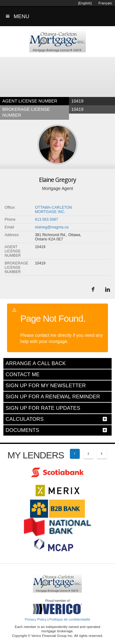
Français (105, 3)
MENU (22, 16)
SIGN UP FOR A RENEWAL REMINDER (53, 397)
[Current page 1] (75, 454)
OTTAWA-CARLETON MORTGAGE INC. (54, 210)
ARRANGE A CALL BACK (36, 363)
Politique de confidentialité (70, 619)
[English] (85, 3)
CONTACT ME (23, 374)
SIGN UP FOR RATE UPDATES (43, 408)
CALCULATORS (25, 419)
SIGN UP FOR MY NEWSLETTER (46, 386)
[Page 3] (102, 454)
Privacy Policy (36, 619)
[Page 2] (88, 454)
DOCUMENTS (22, 430)
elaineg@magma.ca (52, 227)
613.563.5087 (46, 219)
